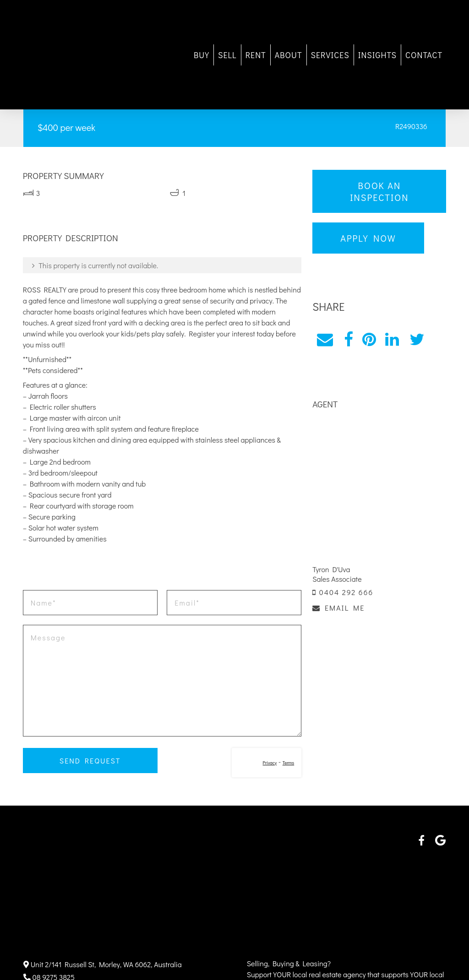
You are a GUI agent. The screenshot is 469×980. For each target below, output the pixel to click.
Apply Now (368, 238)
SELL (226, 55)
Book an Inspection (379, 191)
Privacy (270, 763)
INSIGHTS (376, 55)
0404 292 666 (343, 592)
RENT (255, 55)
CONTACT (423, 55)
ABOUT (288, 55)
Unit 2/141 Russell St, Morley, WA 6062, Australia (103, 964)
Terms (288, 763)
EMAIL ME (338, 607)
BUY (201, 55)
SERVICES (329, 55)
